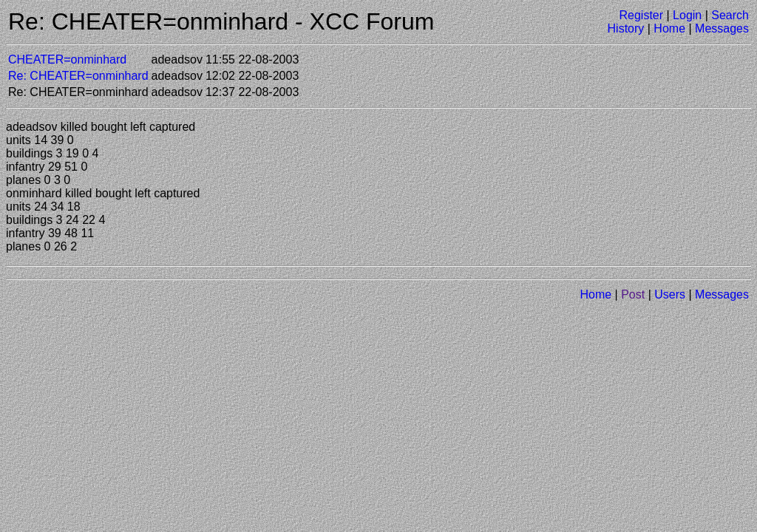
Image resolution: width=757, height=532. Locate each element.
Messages (722, 28)
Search (730, 15)
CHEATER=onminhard (67, 59)
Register (641, 15)
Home (669, 28)
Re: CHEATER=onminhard (78, 76)
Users (670, 294)
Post (633, 294)
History (626, 28)
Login (687, 15)
